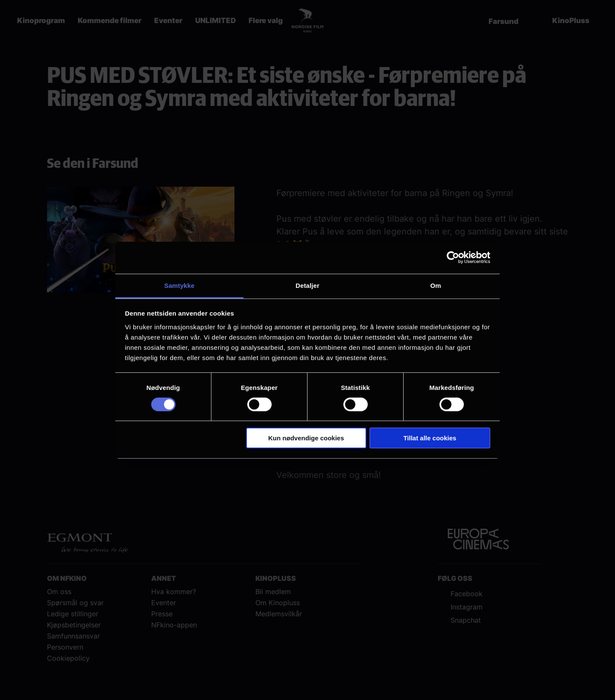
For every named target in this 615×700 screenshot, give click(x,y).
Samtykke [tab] (180, 285)
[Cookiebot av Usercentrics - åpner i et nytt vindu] (453, 258)
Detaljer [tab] (307, 285)
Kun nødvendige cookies (306, 438)
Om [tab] (435, 285)
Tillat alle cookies (430, 438)
